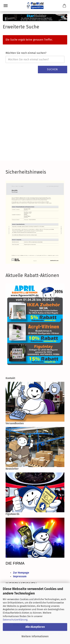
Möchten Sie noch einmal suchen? (26, 53)
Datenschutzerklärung (15, 620)
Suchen (52, 69)
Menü (6, 6)
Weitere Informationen (35, 636)
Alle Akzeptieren (35, 627)
